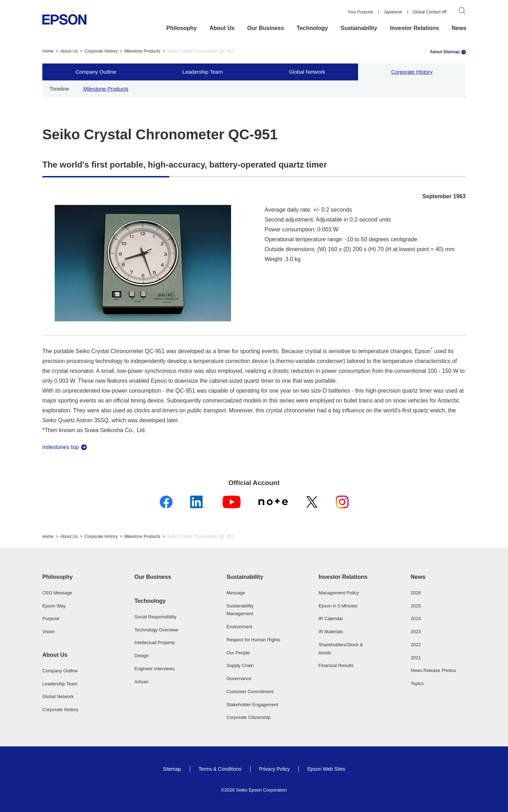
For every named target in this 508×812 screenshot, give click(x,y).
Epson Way (54, 606)
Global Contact (427, 12)
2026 (416, 593)
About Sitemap (445, 52)
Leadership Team (203, 72)
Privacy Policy (274, 769)
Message (236, 593)
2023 (416, 632)
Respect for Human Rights (253, 640)
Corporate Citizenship (249, 717)
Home (48, 51)
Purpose (51, 619)
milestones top (61, 447)
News (459, 28)
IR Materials (331, 632)
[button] (70, 577)
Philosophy (182, 28)
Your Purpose (360, 12)
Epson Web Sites (326, 769)
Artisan (141, 682)
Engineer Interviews (155, 669)
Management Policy (339, 593)
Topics (417, 683)
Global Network (307, 72)
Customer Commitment (250, 692)
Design (141, 656)
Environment (239, 627)
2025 (416, 606)
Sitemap (172, 769)
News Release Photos (433, 670)
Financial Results (336, 665)
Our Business (266, 28)
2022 (416, 645)
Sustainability (359, 28)
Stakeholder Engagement (252, 705)
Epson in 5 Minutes (338, 606)
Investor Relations (415, 28)
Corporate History (101, 51)
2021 (416, 658)
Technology (312, 28)
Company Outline (96, 72)
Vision (49, 632)
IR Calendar (331, 619)
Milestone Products (142, 51)
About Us (222, 28)
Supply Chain (240, 665)
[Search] (462, 12)
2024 (416, 619)
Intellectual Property (155, 643)
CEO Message (57, 593)
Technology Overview (156, 630)
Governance (239, 678)
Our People (238, 653)
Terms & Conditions (220, 769)
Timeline (59, 89)
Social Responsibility (155, 617)
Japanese (393, 12)
